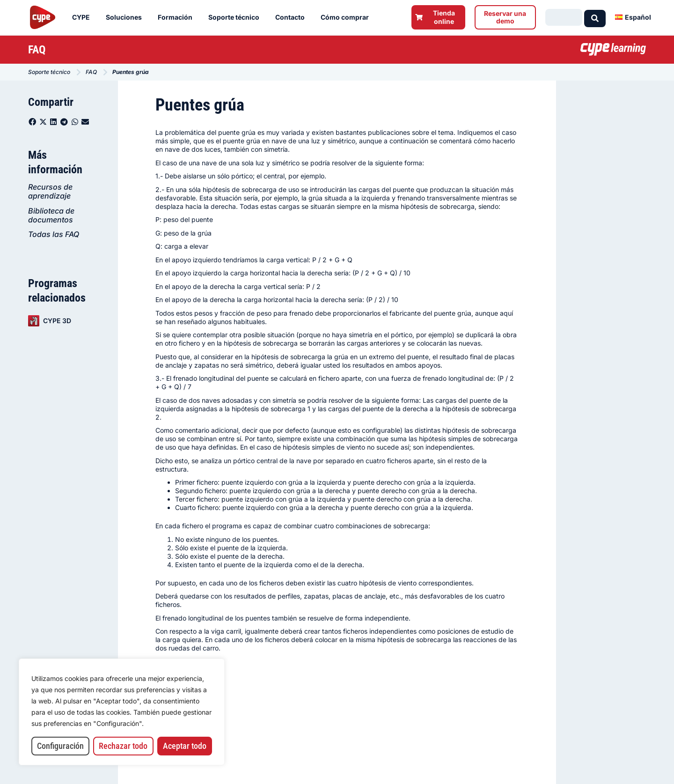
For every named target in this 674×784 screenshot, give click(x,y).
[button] (33, 122)
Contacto (292, 17)
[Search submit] (595, 17)
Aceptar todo (185, 746)
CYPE (83, 17)
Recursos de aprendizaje (50, 191)
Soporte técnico (236, 17)
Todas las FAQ (54, 234)
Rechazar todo (123, 746)
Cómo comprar (347, 17)
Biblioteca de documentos (51, 215)
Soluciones (126, 17)
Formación (177, 17)
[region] (122, 712)
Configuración (60, 746)
